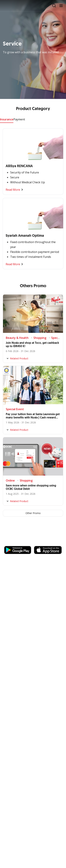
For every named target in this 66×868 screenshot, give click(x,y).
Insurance (7, 119)
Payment (19, 119)
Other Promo (33, 513)
